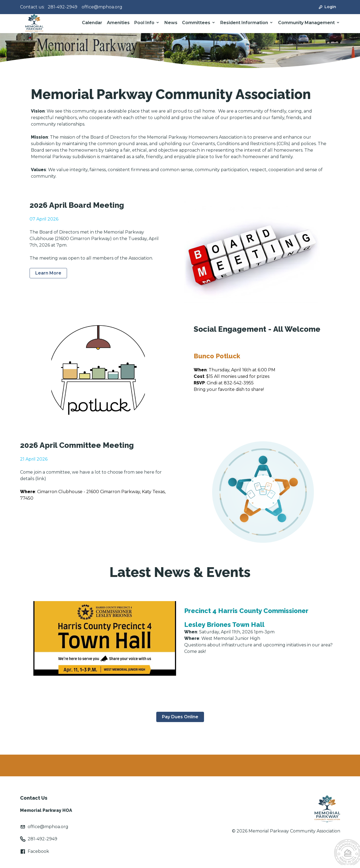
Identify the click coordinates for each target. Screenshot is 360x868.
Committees (196, 23)
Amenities (118, 23)
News (171, 23)
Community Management (306, 23)
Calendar (92, 23)
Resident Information (244, 23)
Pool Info (144, 23)
